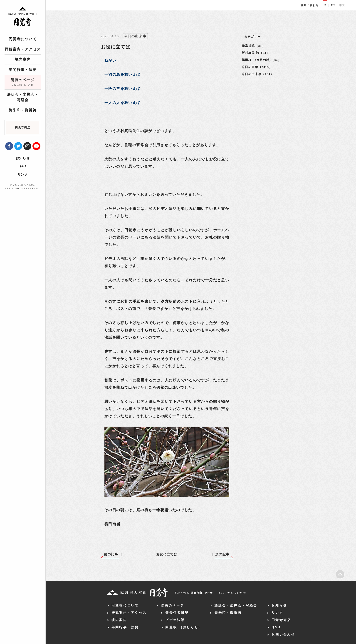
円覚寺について (23, 39)
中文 (342, 5)
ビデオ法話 (175, 620)
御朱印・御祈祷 (23, 110)
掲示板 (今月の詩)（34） (262, 60)
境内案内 (23, 59)
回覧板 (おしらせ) (183, 627)
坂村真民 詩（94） (256, 53)
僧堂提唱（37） (254, 46)
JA (325, 5)
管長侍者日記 (177, 613)
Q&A (23, 166)
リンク (23, 175)
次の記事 (222, 554)
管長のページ (23, 83)
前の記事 (111, 554)
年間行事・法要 (23, 70)
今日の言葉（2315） (257, 67)
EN (333, 5)
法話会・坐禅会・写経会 (23, 97)
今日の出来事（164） (258, 74)
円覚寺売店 (281, 620)
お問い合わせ (310, 5)
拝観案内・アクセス (23, 49)
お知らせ (23, 158)
